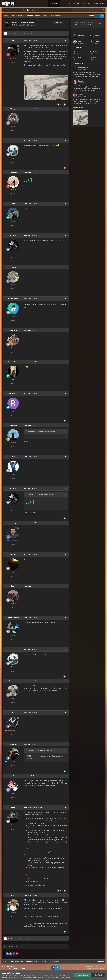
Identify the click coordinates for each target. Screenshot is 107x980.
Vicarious (13, 457)
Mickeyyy (13, 109)
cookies (57, 975)
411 (13, 257)
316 (13, 225)
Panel (77, 3)
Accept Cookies (82, 975)
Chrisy (16, 25)
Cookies (23, 968)
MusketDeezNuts (13, 618)
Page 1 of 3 (28, 34)
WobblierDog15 (82, 35)
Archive (33, 25)
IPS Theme (5, 967)
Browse (55, 3)
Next (16, 34)
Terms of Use (26, 975)
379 (13, 703)
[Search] (82, 10)
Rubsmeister (13, 394)
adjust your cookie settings (33, 977)
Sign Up (22, 10)
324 (13, 289)
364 (13, 447)
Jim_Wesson (13, 744)
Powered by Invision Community (95, 968)
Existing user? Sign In (10, 10)
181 (13, 415)
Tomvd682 (13, 172)
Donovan (13, 235)
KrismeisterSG (13, 362)
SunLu (13, 586)
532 (13, 194)
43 (13, 478)
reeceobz (13, 267)
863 (13, 131)
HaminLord (13, 425)
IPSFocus (12, 967)
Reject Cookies (98, 975)
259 (13, 766)
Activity (66, 3)
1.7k (13, 639)
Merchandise (99, 3)
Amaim (13, 807)
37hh (13, 141)
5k (13, 545)
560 (13, 320)
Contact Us (16, 968)
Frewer (13, 204)
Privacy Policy (7, 968)
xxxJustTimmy (13, 299)
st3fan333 (13, 555)
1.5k (13, 917)
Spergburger (13, 681)
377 (13, 352)
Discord (87, 3)
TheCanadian (13, 330)
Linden (13, 776)
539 (13, 829)
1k (13, 62)
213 (13, 162)
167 (13, 384)
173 (13, 576)
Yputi (13, 713)
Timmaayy (13, 523)
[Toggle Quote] (27, 431)
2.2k (13, 734)
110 (13, 798)
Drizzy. (13, 895)
